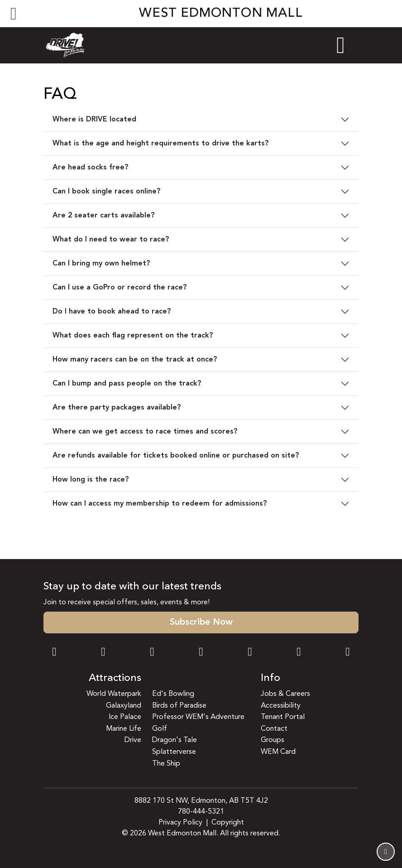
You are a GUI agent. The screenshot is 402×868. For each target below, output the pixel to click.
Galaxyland (124, 706)
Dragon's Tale (175, 740)
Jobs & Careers (285, 694)
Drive (133, 740)
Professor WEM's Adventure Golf (198, 723)
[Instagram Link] (103, 653)
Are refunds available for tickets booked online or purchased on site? (176, 456)
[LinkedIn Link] (348, 653)
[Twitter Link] (201, 653)
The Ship (166, 764)
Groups (273, 740)
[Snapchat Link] (152, 653)
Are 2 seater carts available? (103, 216)
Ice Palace (125, 717)
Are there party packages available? (117, 408)
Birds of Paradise (179, 706)
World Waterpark (114, 694)
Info (270, 678)
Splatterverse (174, 752)
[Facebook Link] (54, 653)
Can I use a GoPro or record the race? (120, 288)
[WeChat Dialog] (250, 653)
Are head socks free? (90, 168)
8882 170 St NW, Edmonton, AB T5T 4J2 (201, 801)
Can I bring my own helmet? (101, 264)
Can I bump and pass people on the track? (127, 384)
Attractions (115, 678)
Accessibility (281, 706)
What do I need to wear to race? (111, 240)
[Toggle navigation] (14, 14)
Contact (274, 729)
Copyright (228, 823)
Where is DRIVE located (94, 120)
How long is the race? (91, 480)
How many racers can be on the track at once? (135, 360)
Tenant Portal (283, 717)
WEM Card (278, 752)
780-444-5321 (201, 812)
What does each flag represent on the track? (133, 336)
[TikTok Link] (299, 653)
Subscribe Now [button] (201, 622)
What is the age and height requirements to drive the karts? (160, 144)
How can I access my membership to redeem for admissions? (160, 504)
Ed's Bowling (173, 694)
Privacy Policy (180, 823)
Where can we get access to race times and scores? (145, 432)
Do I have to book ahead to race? (112, 312)
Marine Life (124, 729)
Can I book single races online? (106, 192)
